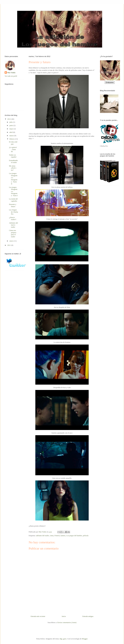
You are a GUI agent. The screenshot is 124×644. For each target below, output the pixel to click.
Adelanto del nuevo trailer (13, 225)
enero (12, 241)
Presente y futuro (13, 205)
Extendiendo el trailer (13, 161)
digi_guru (63, 639)
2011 (9, 245)
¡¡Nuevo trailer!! (13, 218)
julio (11, 122)
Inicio (64, 616)
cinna (52, 536)
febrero (12, 139)
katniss (63, 536)
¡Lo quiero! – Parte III (13, 149)
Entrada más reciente (38, 616)
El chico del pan (13, 143)
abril (11, 132)
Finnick (57, 536)
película (86, 536)
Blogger (85, 639)
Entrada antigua (88, 616)
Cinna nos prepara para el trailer (13, 233)
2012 (9, 119)
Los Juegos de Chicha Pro (13, 212)
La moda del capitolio (13, 200)
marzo (12, 136)
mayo (12, 129)
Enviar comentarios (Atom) (67, 622)
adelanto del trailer (42, 536)
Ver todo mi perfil (11, 76)
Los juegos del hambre (74, 536)
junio (11, 125)
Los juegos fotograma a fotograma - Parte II (13, 179)
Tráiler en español (13, 156)
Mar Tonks (11, 73)
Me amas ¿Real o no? (13, 168)
